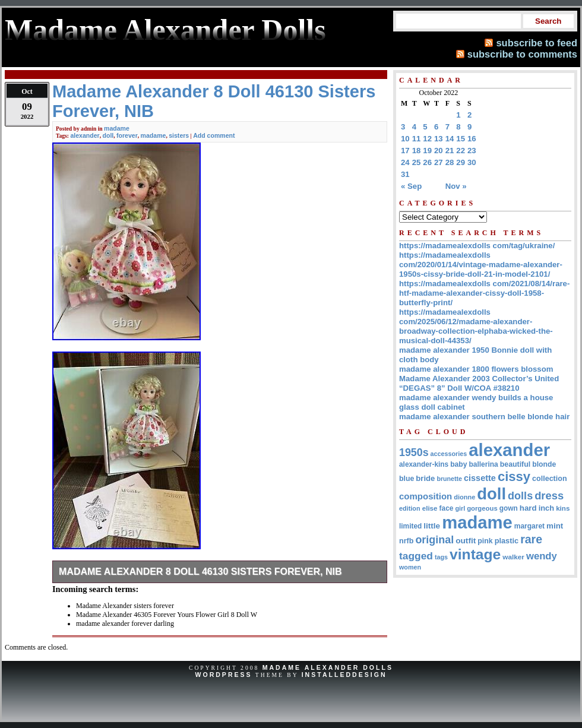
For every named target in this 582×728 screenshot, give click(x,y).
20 (439, 151)
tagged (416, 556)
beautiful (515, 464)
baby (458, 464)
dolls (520, 496)
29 (461, 162)
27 (439, 162)
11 (417, 139)
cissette (480, 478)
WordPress (223, 675)
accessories (449, 454)
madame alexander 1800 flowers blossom (476, 369)
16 (472, 139)
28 (450, 162)
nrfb (406, 541)
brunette (449, 479)
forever (127, 135)
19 (427, 151)
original (434, 540)
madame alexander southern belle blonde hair (484, 417)
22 (461, 151)
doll (108, 135)
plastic (507, 541)
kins (563, 508)
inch (547, 508)
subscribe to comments (522, 54)
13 (439, 139)
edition (410, 508)
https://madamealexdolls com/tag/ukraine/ (477, 246)
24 (405, 162)
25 (417, 162)
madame (117, 128)
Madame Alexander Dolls (328, 667)
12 (427, 139)
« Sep (411, 186)
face (447, 508)
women (410, 567)
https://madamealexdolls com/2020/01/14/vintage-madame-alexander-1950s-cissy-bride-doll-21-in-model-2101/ (481, 265)
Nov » (456, 186)
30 (472, 162)
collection (550, 479)
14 (450, 139)
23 (472, 151)
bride (425, 478)
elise (430, 508)
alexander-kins (424, 464)
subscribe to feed (537, 43)
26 (427, 162)
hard (528, 508)
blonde (544, 464)
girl (460, 508)
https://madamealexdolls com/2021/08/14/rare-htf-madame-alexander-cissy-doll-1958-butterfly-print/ (484, 293)
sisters (179, 135)
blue (407, 479)
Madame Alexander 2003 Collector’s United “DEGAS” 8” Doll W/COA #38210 (479, 383)
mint (555, 526)
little (432, 526)
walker (513, 557)
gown (509, 508)
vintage (475, 554)
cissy (514, 477)
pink (485, 541)
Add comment (214, 135)
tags (441, 557)
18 (417, 151)
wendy (542, 556)
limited (410, 526)
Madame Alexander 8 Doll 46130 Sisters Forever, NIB (200, 572)
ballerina (483, 464)
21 (450, 151)
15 (461, 139)
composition (426, 496)
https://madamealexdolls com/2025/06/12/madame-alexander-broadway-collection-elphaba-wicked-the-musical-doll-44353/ (476, 326)
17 (405, 151)
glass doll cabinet (432, 407)
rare (531, 539)
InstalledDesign (344, 675)
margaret (529, 526)
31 (405, 174)
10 (405, 139)
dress (549, 496)
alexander (85, 135)
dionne (464, 497)
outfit (466, 541)
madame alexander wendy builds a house (476, 398)
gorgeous (482, 508)
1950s (414, 452)
